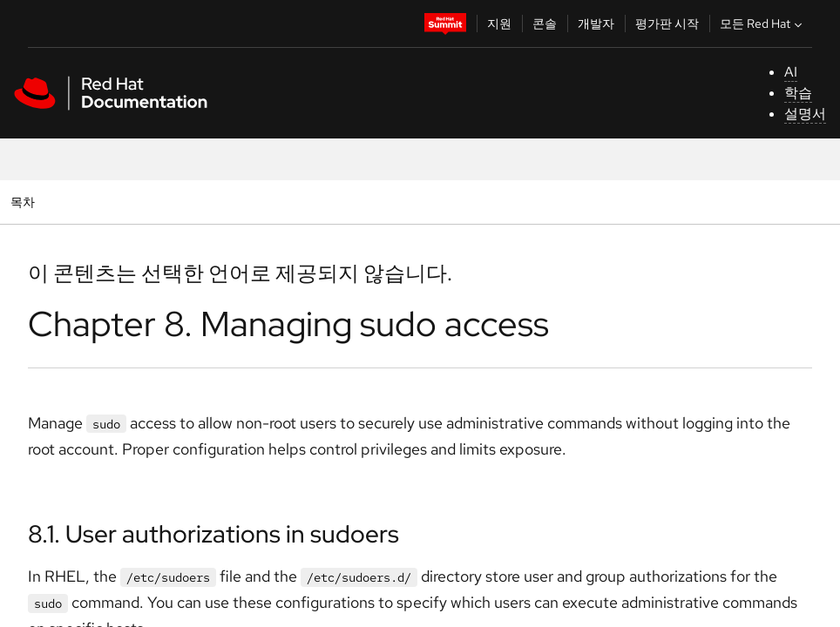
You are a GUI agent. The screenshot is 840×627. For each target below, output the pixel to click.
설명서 (805, 114)
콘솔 (545, 24)
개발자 (596, 24)
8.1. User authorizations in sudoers (213, 534)
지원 (499, 24)
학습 (798, 93)
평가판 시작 (667, 24)
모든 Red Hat (763, 24)
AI (791, 72)
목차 (25, 202)
